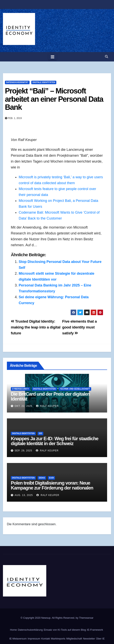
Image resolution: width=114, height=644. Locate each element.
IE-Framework (95, 630)
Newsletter (89, 639)
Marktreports (58, 639)
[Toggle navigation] (53, 57)
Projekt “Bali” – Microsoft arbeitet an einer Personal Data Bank (54, 99)
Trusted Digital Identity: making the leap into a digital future (36, 327)
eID (40, 433)
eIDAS (42, 478)
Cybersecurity (20, 389)
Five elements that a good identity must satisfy (80, 327)
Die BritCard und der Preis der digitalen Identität (50, 396)
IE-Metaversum (18, 639)
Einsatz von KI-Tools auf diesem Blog (65, 630)
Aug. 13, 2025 (24, 495)
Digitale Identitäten (44, 82)
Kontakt (46, 639)
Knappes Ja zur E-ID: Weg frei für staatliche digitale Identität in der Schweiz (55, 441)
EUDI (51, 478)
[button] (107, 57)
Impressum (34, 639)
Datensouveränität (17, 82)
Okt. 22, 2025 (23, 406)
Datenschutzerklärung (30, 630)
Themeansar (86, 618)
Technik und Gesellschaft (75, 389)
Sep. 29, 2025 (23, 451)
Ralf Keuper (47, 406)
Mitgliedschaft (74, 639)
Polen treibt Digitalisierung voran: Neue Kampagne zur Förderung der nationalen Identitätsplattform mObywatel (52, 488)
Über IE (100, 639)
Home (13, 630)
